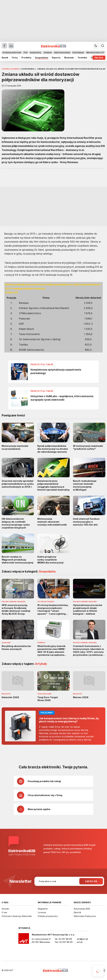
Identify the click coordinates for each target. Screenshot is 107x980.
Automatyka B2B (82, 909)
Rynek (5, 58)
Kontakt (5, 909)
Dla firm (99, 58)
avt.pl (80, 942)
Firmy (15, 58)
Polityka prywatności (48, 916)
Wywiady (69, 58)
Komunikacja (78, 52)
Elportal (77, 912)
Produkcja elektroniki (12, 52)
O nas (4, 912)
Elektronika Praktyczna (85, 916)
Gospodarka (42, 58)
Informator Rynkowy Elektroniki (17, 916)
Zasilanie (48, 52)
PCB (25, 52)
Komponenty (36, 52)
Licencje (42, 912)
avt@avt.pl (82, 939)
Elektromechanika (62, 52)
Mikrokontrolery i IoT (95, 52)
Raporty (56, 58)
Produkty (26, 58)
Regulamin (43, 909)
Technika (82, 58)
